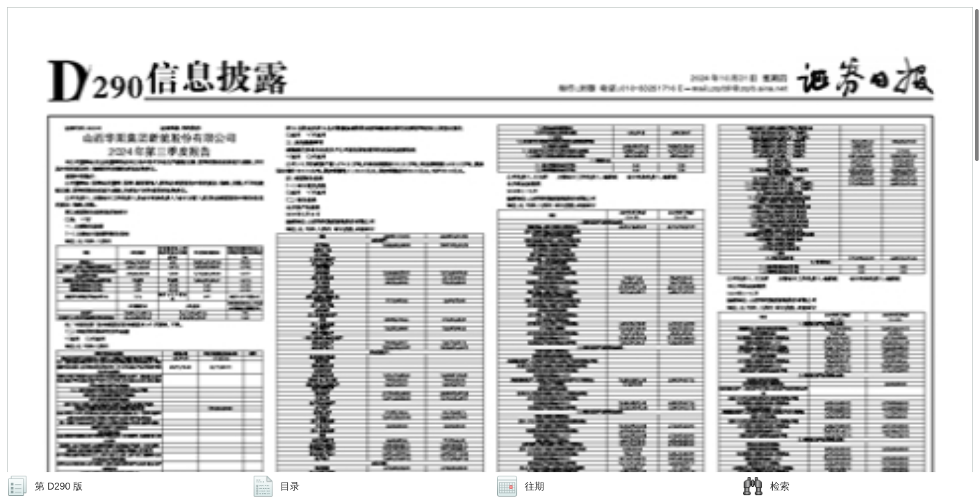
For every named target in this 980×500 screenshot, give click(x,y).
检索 (780, 486)
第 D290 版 (59, 486)
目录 (290, 486)
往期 (534, 486)
